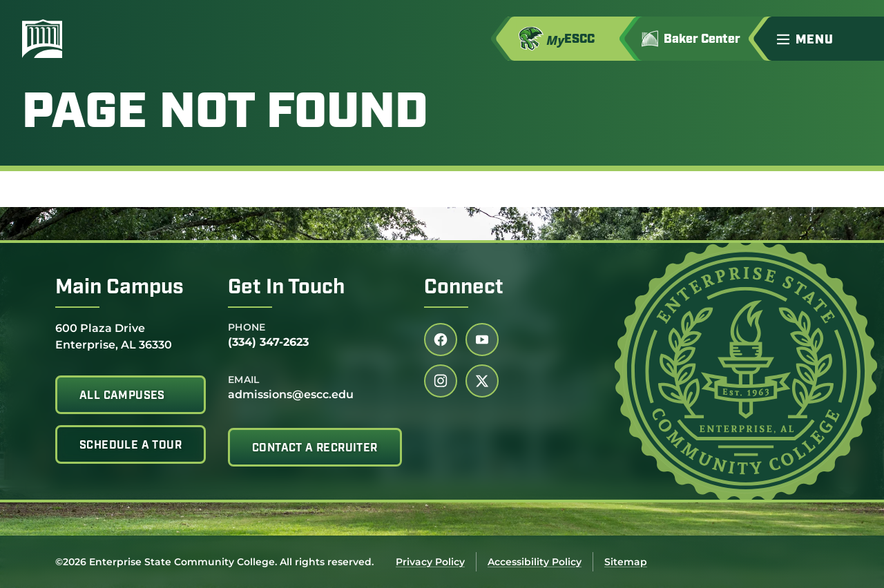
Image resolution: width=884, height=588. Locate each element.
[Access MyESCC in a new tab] (572, 39)
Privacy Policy (430, 562)
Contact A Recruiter (315, 449)
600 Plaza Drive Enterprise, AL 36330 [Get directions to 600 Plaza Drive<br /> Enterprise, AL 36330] (114, 336)
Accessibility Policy (535, 562)
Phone (247, 327)
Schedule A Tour (131, 446)
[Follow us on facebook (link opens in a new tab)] (441, 340)
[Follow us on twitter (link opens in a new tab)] (482, 381)
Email (244, 380)
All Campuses (122, 396)
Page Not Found (225, 115)
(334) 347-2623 (268, 342)
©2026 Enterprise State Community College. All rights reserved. (214, 562)
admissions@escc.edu (291, 394)
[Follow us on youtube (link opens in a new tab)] (482, 340)
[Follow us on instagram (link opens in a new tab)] (441, 381)
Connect (464, 288)
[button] (825, 39)
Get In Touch (286, 288)
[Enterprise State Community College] (108, 39)
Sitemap (626, 562)
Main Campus (119, 288)
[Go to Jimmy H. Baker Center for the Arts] (701, 39)
